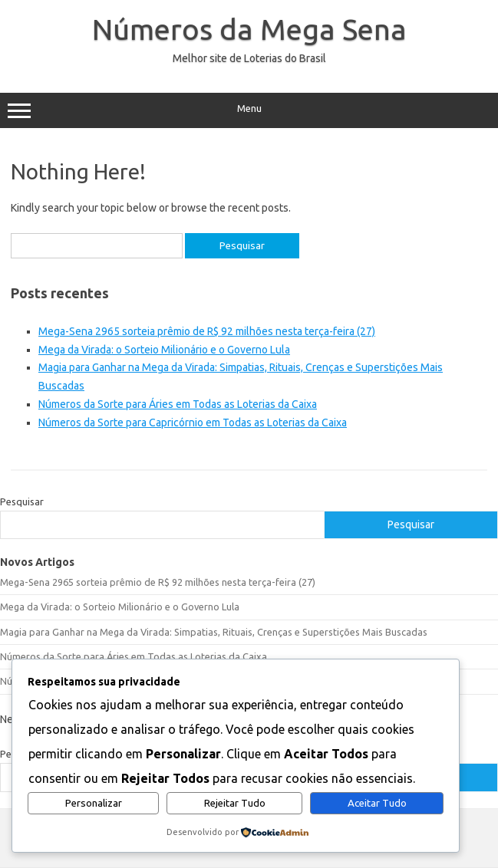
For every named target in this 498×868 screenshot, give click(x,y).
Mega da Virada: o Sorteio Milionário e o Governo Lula (164, 350)
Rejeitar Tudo (235, 803)
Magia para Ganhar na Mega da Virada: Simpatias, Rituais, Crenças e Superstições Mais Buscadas (214, 632)
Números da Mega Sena (249, 29)
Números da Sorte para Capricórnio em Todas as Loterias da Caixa (193, 422)
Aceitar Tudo (377, 803)
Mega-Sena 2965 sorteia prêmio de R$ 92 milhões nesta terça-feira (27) (207, 331)
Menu (249, 110)
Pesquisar (22, 501)
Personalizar (94, 803)
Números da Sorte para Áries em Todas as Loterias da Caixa (178, 404)
